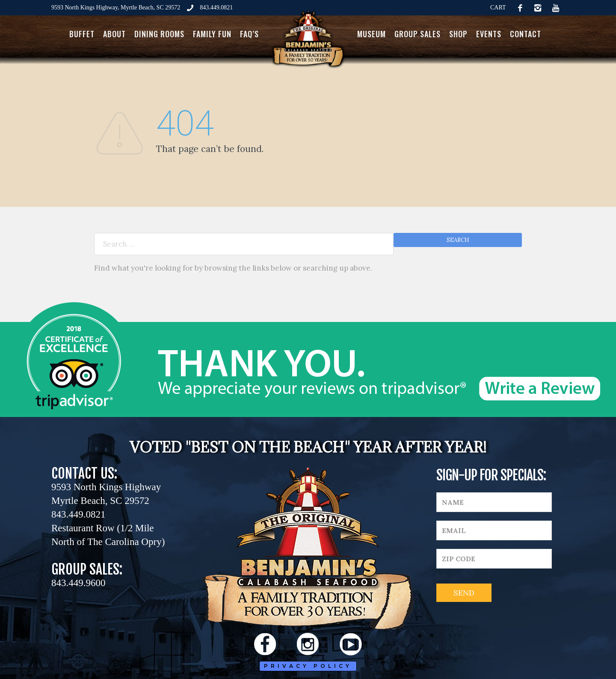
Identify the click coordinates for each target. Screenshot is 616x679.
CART (498, 7)
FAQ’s (249, 34)
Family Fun (212, 34)
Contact (526, 34)
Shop (458, 34)
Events (489, 34)
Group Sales (418, 34)
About (114, 34)
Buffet (82, 34)
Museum (372, 34)
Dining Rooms (159, 34)
